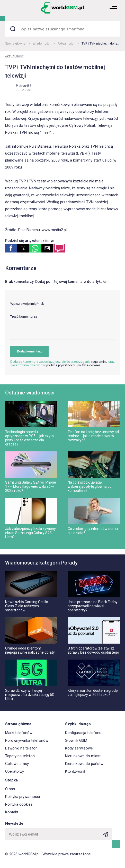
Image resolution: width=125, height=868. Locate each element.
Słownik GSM (76, 740)
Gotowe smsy (17, 764)
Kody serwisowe (79, 748)
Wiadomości (42, 44)
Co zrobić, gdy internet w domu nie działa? (93, 531)
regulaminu (99, 362)
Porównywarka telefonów (27, 740)
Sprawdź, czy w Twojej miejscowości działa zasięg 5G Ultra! (30, 695)
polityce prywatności (61, 365)
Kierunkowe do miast (83, 756)
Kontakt (12, 812)
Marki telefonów (19, 733)
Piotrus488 (24, 86)
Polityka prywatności (23, 797)
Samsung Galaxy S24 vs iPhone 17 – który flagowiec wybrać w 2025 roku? (31, 486)
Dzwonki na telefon (21, 748)
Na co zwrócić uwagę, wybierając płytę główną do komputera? (90, 486)
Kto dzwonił (75, 771)
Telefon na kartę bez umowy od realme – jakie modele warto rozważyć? (93, 436)
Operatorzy (15, 771)
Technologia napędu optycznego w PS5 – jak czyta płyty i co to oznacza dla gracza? (29, 438)
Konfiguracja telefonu (83, 733)
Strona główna (15, 44)
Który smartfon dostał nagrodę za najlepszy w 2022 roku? (93, 693)
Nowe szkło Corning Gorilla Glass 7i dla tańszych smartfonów (27, 606)
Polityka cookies (19, 804)
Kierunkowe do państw (84, 764)
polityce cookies (89, 365)
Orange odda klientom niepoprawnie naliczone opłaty (30, 650)
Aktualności (66, 44)
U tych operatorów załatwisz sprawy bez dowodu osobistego (93, 650)
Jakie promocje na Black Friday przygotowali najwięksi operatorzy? (93, 606)
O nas (10, 789)
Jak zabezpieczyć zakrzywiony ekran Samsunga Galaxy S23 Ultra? (30, 533)
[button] (113, 13)
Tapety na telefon (20, 756)
